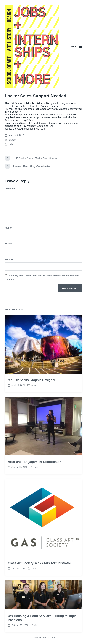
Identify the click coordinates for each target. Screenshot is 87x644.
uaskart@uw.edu (22, 123)
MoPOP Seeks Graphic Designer (32, 395)
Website (9, 259)
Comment (11, 189)
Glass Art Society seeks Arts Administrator (39, 578)
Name (8, 228)
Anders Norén (49, 638)
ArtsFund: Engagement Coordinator (34, 477)
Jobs (11, 144)
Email (8, 244)
